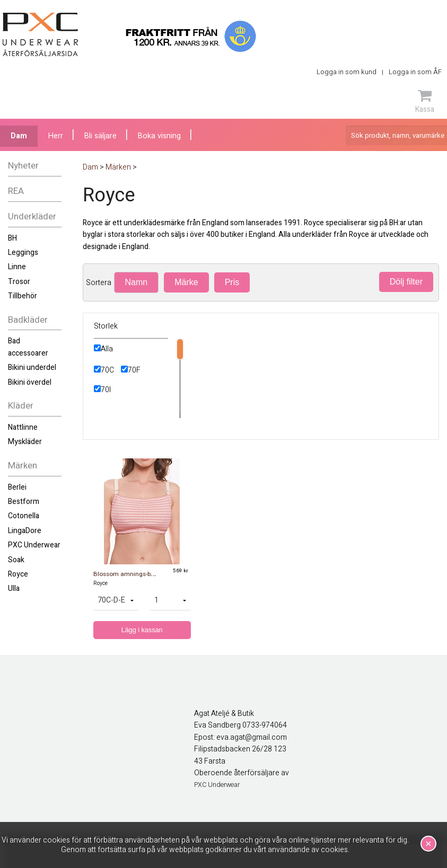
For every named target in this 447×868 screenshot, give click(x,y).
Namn (137, 282)
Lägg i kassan (142, 630)
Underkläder (32, 216)
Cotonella (24, 516)
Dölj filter (406, 282)
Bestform (24, 502)
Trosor (19, 282)
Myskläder (25, 442)
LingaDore (25, 531)
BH (12, 238)
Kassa (425, 101)
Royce (18, 574)
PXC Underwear (34, 545)
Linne (17, 267)
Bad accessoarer (28, 347)
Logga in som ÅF (415, 72)
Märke (186, 282)
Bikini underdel (32, 367)
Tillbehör (23, 296)
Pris (232, 282)
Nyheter (23, 166)
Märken (23, 466)
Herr (56, 136)
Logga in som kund (347, 72)
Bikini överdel (30, 382)
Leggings (23, 253)
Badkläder (28, 320)
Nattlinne (23, 427)
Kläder (21, 406)
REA (16, 191)
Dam (19, 136)
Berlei (17, 487)
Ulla (14, 588)
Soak (16, 560)
